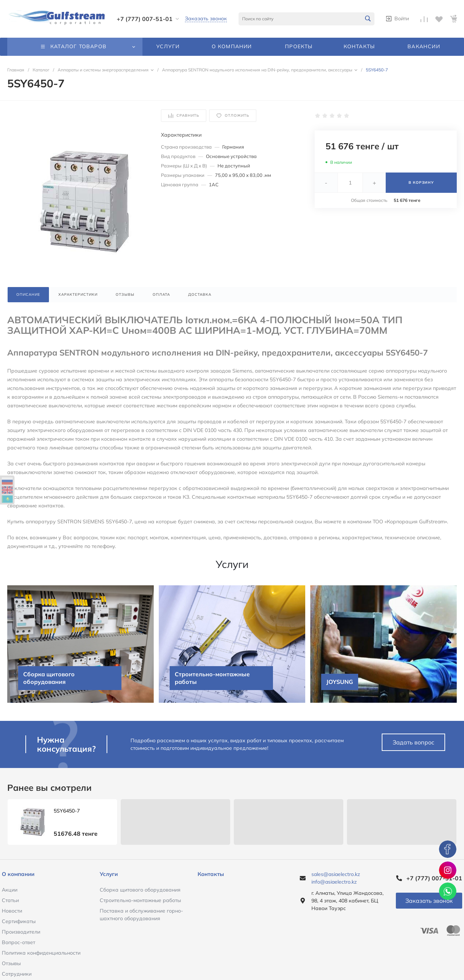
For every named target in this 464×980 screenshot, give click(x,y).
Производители (21, 932)
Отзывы (11, 963)
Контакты (211, 874)
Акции (10, 890)
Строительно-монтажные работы (140, 900)
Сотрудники (17, 974)
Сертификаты (19, 921)
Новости (12, 911)
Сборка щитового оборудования (140, 890)
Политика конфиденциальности (41, 953)
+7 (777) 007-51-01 (145, 19)
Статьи (10, 900)
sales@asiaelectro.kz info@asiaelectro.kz (336, 878)
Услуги (109, 874)
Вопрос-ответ (18, 942)
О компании (18, 874)
